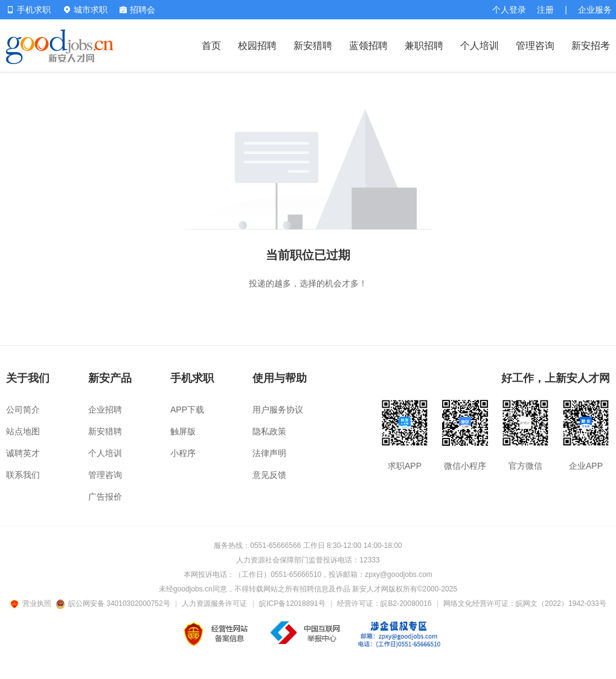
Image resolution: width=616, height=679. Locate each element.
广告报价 (105, 497)
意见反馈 (269, 475)
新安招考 (591, 46)
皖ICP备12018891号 (292, 603)
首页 (211, 46)
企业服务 (595, 10)
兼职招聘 (424, 46)
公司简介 (23, 410)
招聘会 (137, 10)
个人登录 (509, 10)
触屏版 (183, 431)
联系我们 (23, 475)
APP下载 (187, 410)
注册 (545, 10)
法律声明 (269, 453)
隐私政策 (269, 431)
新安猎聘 (313, 46)
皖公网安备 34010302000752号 (114, 603)
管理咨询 (535, 46)
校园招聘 (257, 46)
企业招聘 (105, 410)
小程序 (183, 453)
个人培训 (480, 46)
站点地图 (23, 431)
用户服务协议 (278, 410)
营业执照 (33, 603)
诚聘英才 (23, 453)
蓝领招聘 (368, 46)
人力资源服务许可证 (214, 603)
